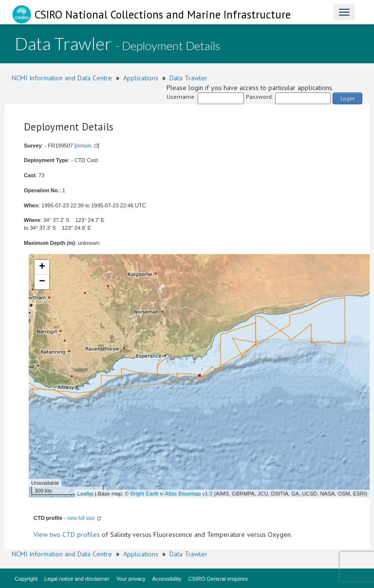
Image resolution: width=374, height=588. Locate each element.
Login (347, 98)
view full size (81, 518)
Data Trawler (188, 78)
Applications (141, 78)
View (42, 534)
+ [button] (42, 267)
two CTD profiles (75, 534)
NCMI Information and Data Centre (62, 78)
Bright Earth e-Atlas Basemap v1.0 (172, 494)
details (84, 146)
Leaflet (85, 494)
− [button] (42, 282)
